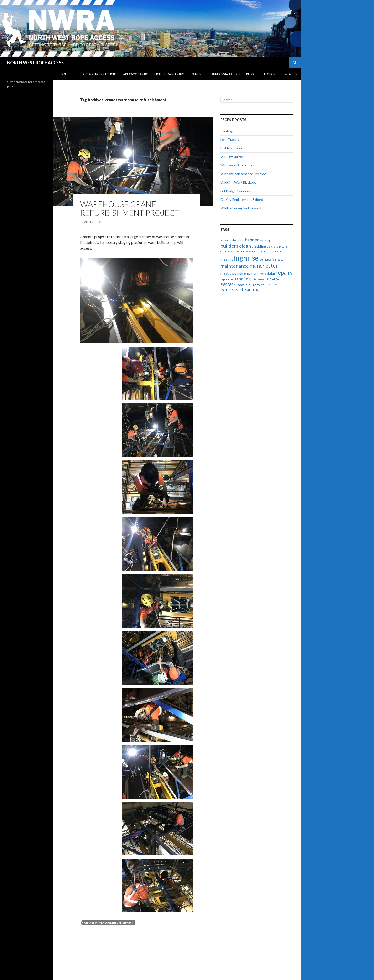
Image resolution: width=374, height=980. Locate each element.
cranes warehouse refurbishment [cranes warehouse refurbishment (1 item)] (260, 251)
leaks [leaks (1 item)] (280, 259)
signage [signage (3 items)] (227, 284)
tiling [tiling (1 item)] (251, 284)
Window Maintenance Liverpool (244, 174)
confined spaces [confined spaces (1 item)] (230, 251)
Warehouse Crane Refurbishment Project (130, 208)
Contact (288, 74)
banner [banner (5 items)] (252, 240)
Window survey (232, 157)
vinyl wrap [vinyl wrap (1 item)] (261, 284)
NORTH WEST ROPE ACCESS (35, 63)
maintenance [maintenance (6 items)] (235, 266)
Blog (250, 74)
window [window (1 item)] (272, 284)
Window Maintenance (237, 165)
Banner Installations (225, 74)
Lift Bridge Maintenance (238, 191)
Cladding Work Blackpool (239, 182)
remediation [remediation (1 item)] (267, 274)
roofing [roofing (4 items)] (244, 279)
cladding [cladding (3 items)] (259, 246)
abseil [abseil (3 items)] (226, 240)
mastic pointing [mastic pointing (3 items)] (233, 273)
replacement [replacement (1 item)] (228, 279)
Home (63, 74)
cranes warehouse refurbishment (109, 922)
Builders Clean (231, 148)
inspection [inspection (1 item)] (270, 259)
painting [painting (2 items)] (253, 273)
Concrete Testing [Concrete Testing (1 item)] (277, 247)
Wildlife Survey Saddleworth (241, 208)
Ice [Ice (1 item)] (261, 259)
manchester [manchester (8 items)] (264, 266)
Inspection (268, 74)
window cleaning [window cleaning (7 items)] (239, 290)
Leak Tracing (230, 139)
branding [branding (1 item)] (265, 240)
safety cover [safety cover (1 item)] (259, 279)
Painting (197, 74)
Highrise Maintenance (170, 74)
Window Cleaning (135, 74)
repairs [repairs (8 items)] (284, 273)
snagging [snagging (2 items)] (241, 284)
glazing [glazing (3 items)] (227, 259)
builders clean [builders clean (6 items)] (236, 246)
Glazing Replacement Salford (242, 199)
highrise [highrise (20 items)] (246, 258)
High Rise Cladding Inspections (95, 74)
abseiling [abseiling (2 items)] (238, 240)
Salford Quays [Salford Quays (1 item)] (275, 279)
